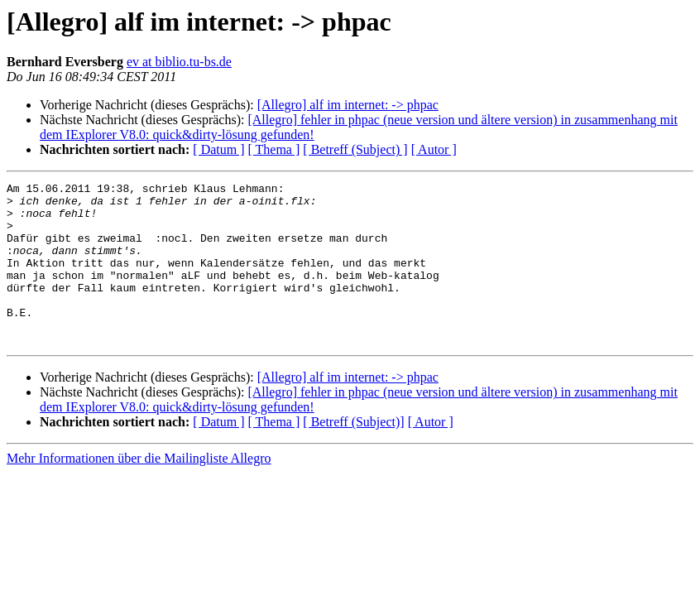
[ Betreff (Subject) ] (355, 149)
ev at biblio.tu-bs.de (179, 62)
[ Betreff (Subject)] (353, 454)
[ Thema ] (274, 149)
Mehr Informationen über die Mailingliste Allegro (139, 490)
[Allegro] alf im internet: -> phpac (348, 105)
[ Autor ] (434, 149)
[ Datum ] (218, 149)
